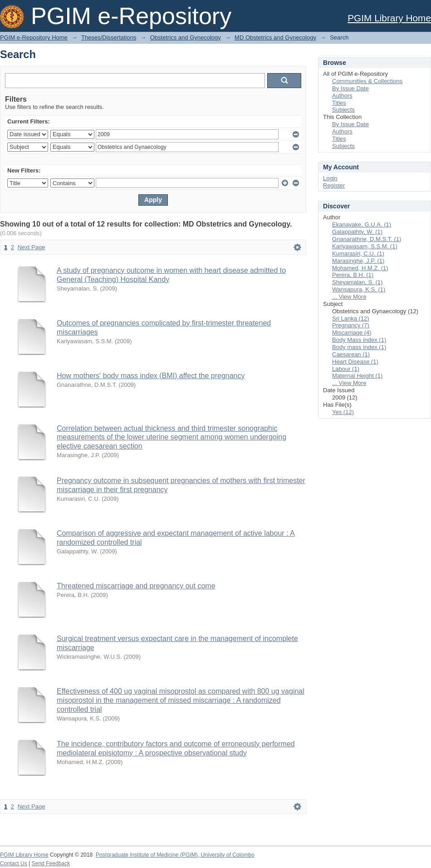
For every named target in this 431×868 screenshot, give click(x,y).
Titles (339, 103)
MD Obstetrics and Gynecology (275, 37)
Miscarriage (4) (352, 333)
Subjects (343, 110)
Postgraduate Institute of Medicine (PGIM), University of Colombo (175, 855)
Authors (342, 96)
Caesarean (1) (351, 354)
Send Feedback (51, 863)
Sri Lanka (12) (351, 318)
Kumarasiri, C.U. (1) (358, 254)
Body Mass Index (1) (359, 340)
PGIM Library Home (389, 18)
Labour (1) (346, 369)
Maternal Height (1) (357, 376)
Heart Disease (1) (355, 362)
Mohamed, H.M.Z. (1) (360, 268)
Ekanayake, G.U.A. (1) (362, 224)
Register (334, 185)
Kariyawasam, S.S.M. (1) (365, 246)
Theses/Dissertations (109, 37)
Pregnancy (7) (351, 325)
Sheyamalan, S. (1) (357, 282)
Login (330, 178)
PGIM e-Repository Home (34, 37)
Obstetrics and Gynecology (186, 37)
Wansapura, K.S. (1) (359, 289)
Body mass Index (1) (359, 347)
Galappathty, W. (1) (357, 232)
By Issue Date (350, 88)
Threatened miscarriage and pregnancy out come (136, 586)
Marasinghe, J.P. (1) (358, 261)
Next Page (32, 247)
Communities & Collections (367, 81)
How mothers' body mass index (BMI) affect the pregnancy (151, 376)
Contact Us (14, 863)
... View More (349, 297)
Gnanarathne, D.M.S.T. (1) (367, 239)
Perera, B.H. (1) (353, 275)
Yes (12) (343, 412)
